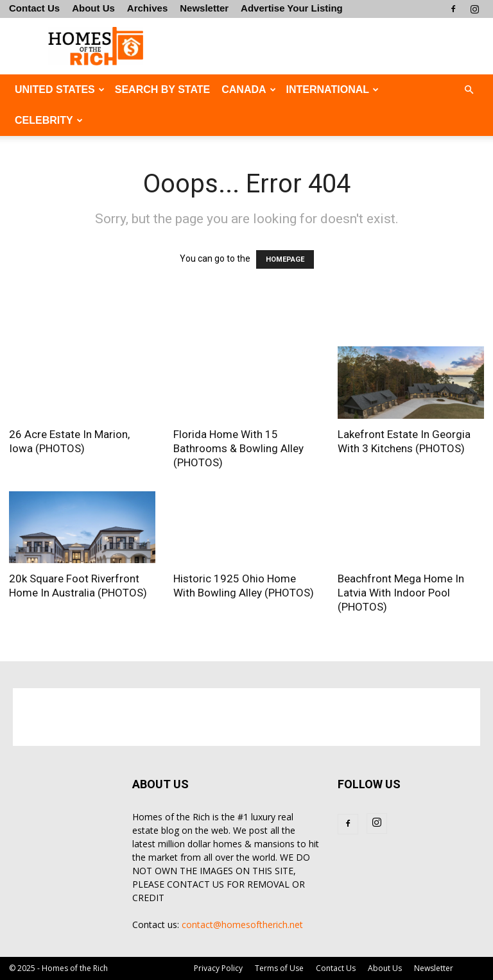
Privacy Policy (218, 968)
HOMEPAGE (285, 259)
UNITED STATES (60, 89)
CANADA (248, 89)
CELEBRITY (49, 120)
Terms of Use (279, 968)
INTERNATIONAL (333, 89)
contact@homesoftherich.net (242, 925)
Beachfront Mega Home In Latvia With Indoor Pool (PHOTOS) (401, 593)
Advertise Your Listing (292, 8)
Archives (147, 8)
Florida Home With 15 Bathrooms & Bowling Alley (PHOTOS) (238, 448)
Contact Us (34, 8)
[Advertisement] (333, 46)
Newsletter (204, 8)
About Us (93, 8)
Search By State (162, 89)
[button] (469, 90)
